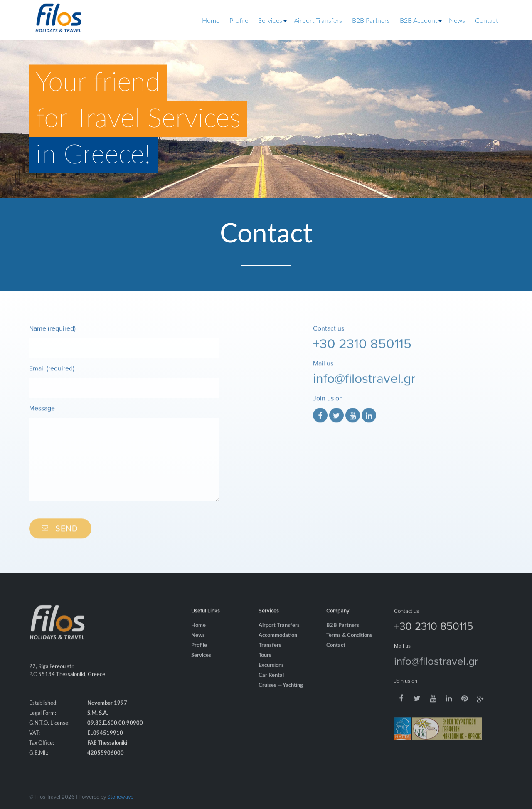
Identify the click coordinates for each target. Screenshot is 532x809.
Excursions (271, 674)
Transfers (270, 654)
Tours (265, 664)
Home (211, 21)
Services (270, 21)
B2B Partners (371, 21)
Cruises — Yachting (281, 694)
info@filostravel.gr (364, 386)
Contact (486, 21)
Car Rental (271, 684)
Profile (239, 21)
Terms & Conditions (349, 644)
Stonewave (120, 797)
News (457, 21)
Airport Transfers (318, 21)
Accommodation (278, 644)
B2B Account (419, 21)
